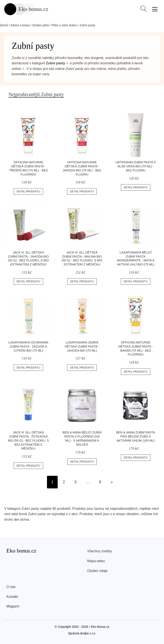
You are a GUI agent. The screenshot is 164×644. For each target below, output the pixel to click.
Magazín (13, 606)
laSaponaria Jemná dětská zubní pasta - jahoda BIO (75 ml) (82, 346)
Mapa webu (96, 561)
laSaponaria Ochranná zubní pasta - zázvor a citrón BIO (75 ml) (28, 346)
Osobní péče (40, 25)
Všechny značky (100, 551)
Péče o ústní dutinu (64, 25)
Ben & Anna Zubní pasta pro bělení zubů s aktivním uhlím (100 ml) (136, 436)
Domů (4, 25)
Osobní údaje (97, 571)
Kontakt (12, 597)
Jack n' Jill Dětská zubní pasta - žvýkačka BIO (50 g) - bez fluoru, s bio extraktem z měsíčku (28, 440)
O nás (11, 587)
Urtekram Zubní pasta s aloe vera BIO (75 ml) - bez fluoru (136, 166)
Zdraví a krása (20, 25)
